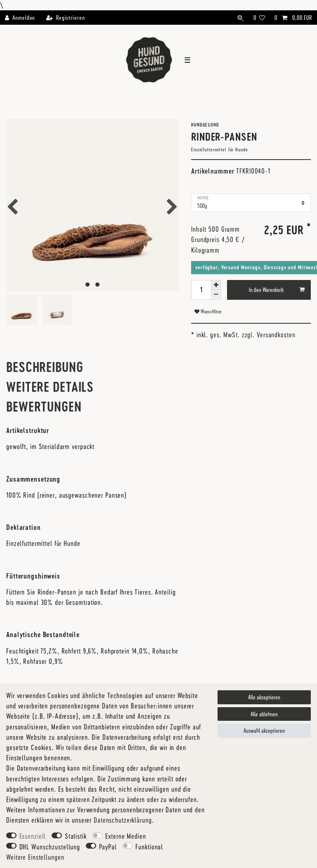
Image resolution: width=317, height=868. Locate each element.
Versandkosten (276, 334)
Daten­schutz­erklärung (123, 820)
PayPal (108, 847)
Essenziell (33, 836)
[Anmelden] (22, 18)
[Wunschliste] (260, 18)
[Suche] (241, 18)
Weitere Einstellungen (35, 857)
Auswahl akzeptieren (264, 730)
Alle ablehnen (264, 714)
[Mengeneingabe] (201, 290)
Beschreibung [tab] (45, 367)
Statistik (76, 836)
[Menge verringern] (216, 295)
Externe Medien (125, 836)
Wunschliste (208, 311)
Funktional (149, 847)
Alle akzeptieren (264, 697)
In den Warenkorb (277, 290)
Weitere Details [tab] (50, 387)
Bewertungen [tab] (44, 406)
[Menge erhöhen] (216, 285)
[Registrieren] (65, 18)
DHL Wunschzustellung (50, 847)
